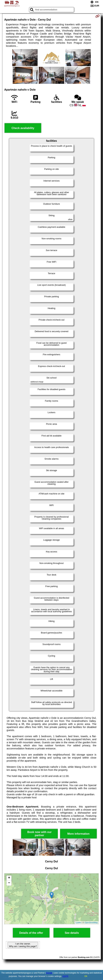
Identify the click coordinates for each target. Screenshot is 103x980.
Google (49, 973)
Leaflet (78, 923)
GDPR (65, 976)
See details (72, 933)
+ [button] (9, 878)
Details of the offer (31, 933)
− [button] (9, 883)
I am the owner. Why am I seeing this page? (23, 945)
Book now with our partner (39, 834)
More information (78, 834)
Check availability (23, 128)
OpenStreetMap (91, 923)
